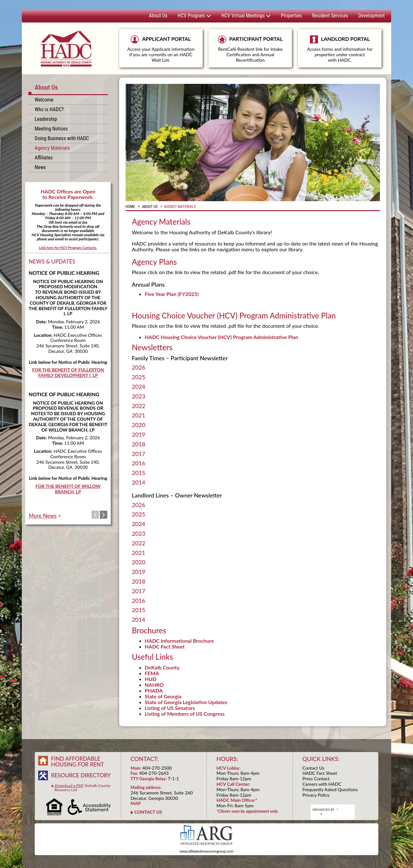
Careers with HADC (322, 784)
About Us (158, 16)
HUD (151, 679)
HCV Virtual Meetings (246, 16)
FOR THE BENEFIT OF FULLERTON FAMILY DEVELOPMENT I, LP (68, 372)
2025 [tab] (139, 377)
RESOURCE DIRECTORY (81, 775)
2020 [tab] (139, 425)
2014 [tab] (139, 483)
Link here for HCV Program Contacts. (68, 248)
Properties (291, 16)
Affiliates (44, 158)
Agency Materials (52, 148)
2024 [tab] (139, 387)
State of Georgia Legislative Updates (186, 702)
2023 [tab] (139, 397)
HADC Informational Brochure (180, 641)
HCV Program (194, 16)
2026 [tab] (139, 368)
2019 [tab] (139, 435)
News (40, 167)
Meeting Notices (51, 129)
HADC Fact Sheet (165, 646)
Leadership (46, 119)
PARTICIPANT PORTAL (250, 49)
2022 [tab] (139, 406)
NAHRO (154, 685)
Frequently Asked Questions (330, 789)
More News (43, 516)
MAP (136, 803)
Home (130, 207)
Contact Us (313, 768)
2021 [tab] (139, 416)
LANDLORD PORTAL (340, 51)
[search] (325, 810)
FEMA (152, 673)
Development (372, 16)
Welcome (44, 100)
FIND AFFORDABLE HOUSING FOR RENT (78, 761)
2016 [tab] (139, 463)
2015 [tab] (139, 473)
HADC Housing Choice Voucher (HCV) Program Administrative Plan (222, 337)
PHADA (154, 690)
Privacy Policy (316, 795)
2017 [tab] (139, 454)
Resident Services (330, 16)
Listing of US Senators (170, 708)
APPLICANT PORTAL (161, 49)
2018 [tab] (139, 444)
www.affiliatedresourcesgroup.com (206, 851)
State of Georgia (163, 696)
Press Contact (316, 779)
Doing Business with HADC (62, 138)
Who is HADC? (49, 109)
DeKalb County (162, 667)
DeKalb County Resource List (81, 788)
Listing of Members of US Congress (185, 714)
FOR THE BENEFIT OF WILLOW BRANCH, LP (68, 489)
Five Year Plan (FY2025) (172, 294)
